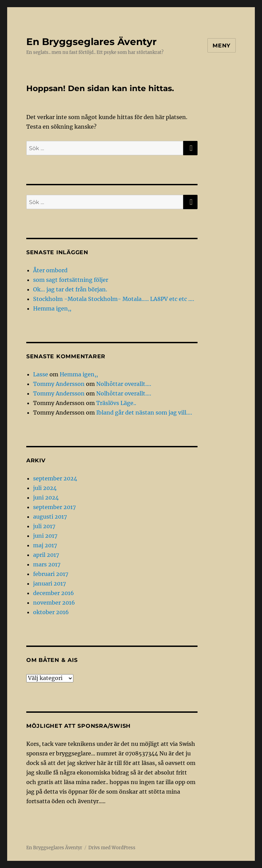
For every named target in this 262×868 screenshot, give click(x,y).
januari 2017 (49, 583)
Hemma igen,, (52, 308)
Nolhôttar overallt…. (124, 384)
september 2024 (55, 478)
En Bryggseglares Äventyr (91, 42)
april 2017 (46, 555)
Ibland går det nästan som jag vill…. (144, 413)
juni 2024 (46, 497)
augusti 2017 (50, 517)
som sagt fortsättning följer (71, 280)
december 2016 (54, 593)
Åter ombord (50, 270)
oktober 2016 (51, 612)
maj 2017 (45, 545)
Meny (222, 46)
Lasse (41, 374)
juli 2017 (44, 526)
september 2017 (54, 507)
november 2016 (54, 603)
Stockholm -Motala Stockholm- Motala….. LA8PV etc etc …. (114, 299)
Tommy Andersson (59, 384)
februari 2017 (51, 574)
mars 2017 (47, 564)
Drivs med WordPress (112, 848)
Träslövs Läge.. (116, 403)
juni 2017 (45, 536)
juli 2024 (45, 488)
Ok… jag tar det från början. (70, 289)
